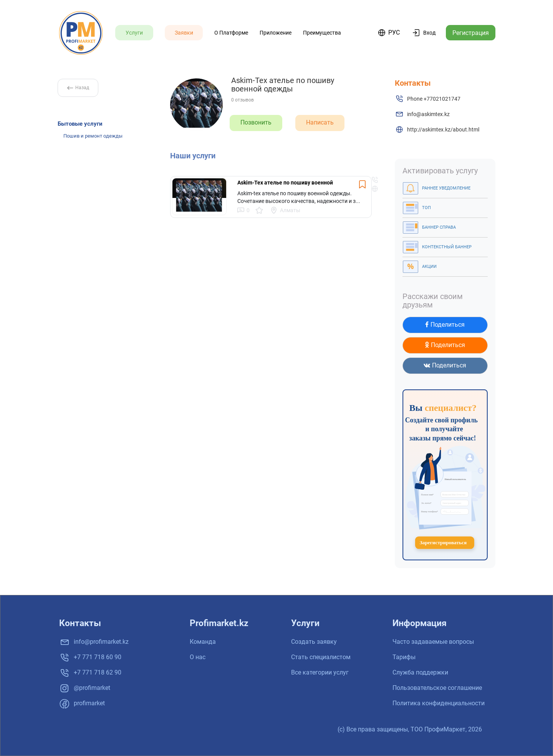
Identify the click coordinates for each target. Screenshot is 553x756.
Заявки (184, 33)
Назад (78, 88)
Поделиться (445, 325)
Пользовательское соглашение (437, 688)
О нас (198, 657)
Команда (203, 642)
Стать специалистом (321, 657)
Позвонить (256, 122)
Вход (429, 33)
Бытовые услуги (80, 124)
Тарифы (404, 657)
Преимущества (322, 33)
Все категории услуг (320, 672)
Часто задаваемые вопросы (433, 642)
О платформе (231, 33)
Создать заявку (314, 642)
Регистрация (471, 33)
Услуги (134, 33)
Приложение (276, 33)
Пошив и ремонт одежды (93, 136)
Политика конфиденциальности (439, 703)
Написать (320, 122)
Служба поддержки (420, 672)
